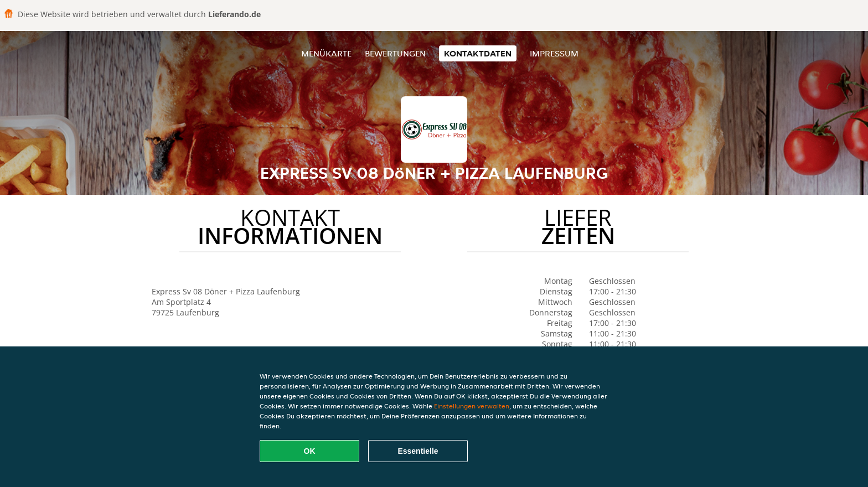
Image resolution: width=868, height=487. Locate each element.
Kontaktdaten (478, 53)
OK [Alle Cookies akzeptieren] (310, 451)
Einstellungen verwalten (472, 406)
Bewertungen (395, 53)
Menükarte (326, 53)
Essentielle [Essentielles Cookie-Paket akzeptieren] (418, 451)
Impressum (554, 53)
